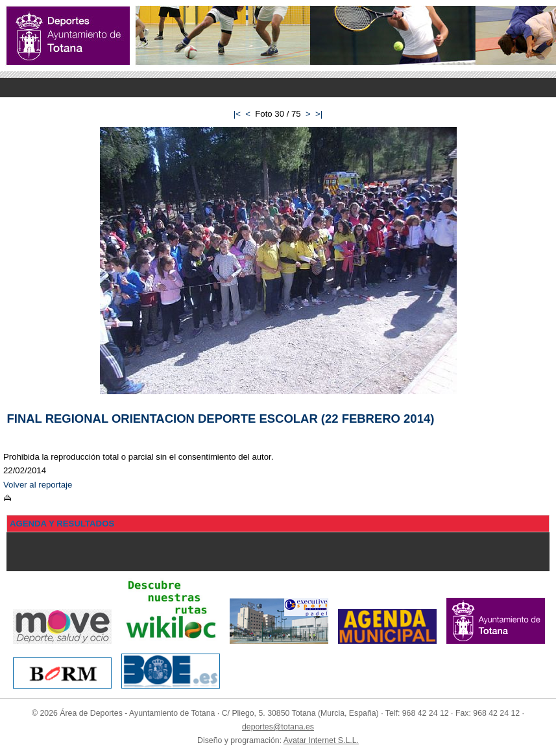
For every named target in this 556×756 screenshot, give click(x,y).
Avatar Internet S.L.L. (321, 740)
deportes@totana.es (278, 727)
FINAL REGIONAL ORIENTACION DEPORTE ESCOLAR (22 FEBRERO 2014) (221, 419)
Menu (278, 88)
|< (237, 114)
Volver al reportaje (38, 485)
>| (319, 114)
